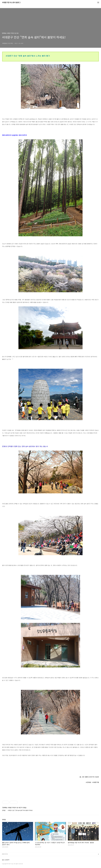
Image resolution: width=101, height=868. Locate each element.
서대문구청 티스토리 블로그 (11, 3)
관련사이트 (5, 854)
